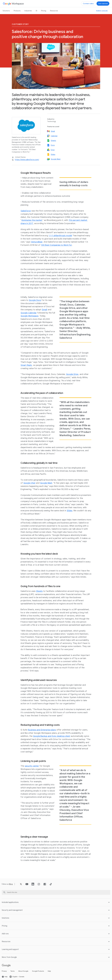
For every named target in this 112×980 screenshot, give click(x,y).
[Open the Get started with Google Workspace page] (103, 4)
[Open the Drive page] (51, 150)
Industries (28, 11)
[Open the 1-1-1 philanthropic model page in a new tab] (60, 235)
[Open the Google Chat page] (29, 482)
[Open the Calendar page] (52, 136)
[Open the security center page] (32, 764)
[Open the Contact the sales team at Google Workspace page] (88, 4)
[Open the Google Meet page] (54, 159)
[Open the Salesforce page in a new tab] (26, 211)
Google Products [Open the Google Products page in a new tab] (38, 969)
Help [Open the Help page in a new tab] (49, 969)
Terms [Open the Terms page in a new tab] (13, 969)
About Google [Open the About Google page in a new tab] (23, 969)
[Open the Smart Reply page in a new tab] (26, 364)
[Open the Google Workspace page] (13, 4)
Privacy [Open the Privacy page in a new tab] (4, 969)
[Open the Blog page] (11, 882)
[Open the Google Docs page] (35, 300)
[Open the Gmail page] (51, 131)
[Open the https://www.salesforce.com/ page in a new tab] (27, 160)
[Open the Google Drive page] (72, 373)
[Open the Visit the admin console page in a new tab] (102, 11)
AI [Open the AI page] (36, 11)
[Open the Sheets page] (51, 141)
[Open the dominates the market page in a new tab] (32, 220)
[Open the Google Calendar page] (29, 312)
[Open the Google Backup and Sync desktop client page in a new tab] (52, 734)
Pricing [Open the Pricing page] (44, 11)
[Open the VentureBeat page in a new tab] (37, 241)
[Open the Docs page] (51, 145)
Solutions (6, 11)
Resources (54, 11)
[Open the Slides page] (51, 154)
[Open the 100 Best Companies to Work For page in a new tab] (56, 245)
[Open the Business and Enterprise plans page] (42, 728)
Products (17, 11)
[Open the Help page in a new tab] (5, 975)
